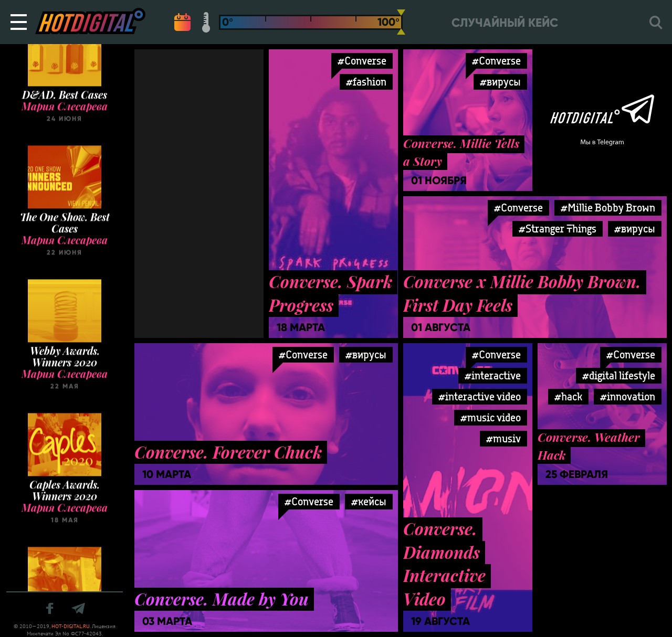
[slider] (401, 22)
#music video (491, 417)
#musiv (503, 438)
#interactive (493, 375)
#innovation (628, 396)
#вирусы (500, 82)
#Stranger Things (558, 229)
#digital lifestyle (619, 375)
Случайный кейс (505, 23)
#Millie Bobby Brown (608, 208)
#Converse (362, 61)
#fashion (366, 82)
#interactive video (480, 396)
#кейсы (369, 501)
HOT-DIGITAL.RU (71, 626)
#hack (568, 396)
